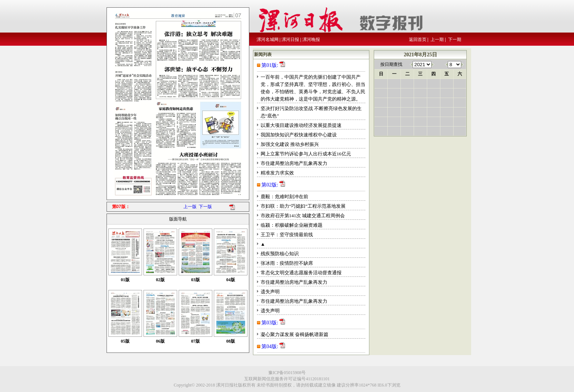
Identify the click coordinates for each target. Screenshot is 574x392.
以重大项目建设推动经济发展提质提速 (301, 125)
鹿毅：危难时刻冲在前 (284, 197)
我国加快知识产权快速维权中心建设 (299, 135)
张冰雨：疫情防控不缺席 (287, 263)
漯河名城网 (268, 39)
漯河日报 (290, 39)
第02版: (270, 185)
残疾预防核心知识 (280, 254)
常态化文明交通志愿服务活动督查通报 (301, 273)
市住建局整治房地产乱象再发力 (294, 163)
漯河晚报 (311, 39)
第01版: (270, 65)
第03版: (270, 323)
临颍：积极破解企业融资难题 (292, 225)
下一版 (205, 207)
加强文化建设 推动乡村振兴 (290, 144)
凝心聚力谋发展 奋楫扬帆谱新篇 (295, 334)
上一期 (437, 39)
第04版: (270, 346)
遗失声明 (270, 292)
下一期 (455, 39)
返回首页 (418, 39)
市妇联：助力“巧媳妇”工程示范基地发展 (303, 206)
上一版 (190, 207)
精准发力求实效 (277, 173)
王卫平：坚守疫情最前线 (287, 235)
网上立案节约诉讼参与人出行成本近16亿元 (306, 154)
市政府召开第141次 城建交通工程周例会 (303, 216)
